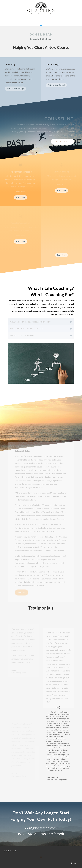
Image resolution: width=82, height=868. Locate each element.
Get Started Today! (15, 89)
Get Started (62, 142)
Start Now (21, 197)
